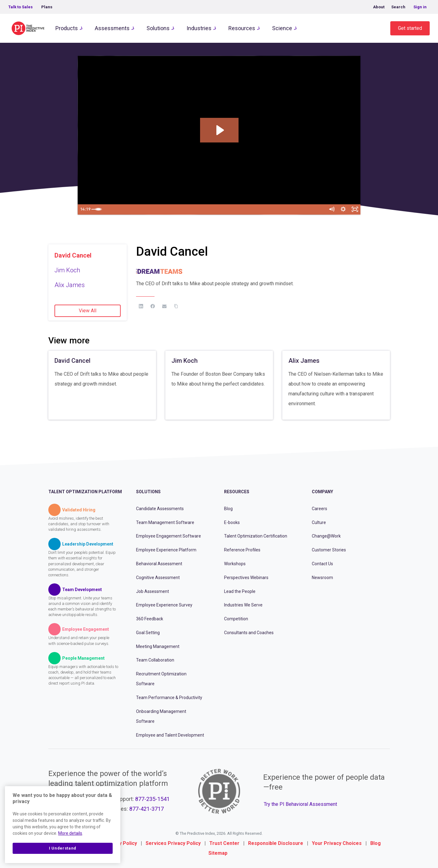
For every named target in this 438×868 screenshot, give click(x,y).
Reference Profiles (242, 550)
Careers (319, 509)
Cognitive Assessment (158, 578)
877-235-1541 (152, 799)
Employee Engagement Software (169, 536)
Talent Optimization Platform (85, 492)
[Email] (164, 306)
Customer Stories (329, 550)
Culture (319, 522)
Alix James (70, 285)
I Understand (63, 848)
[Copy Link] (176, 306)
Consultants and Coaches (249, 633)
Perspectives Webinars (246, 578)
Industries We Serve (243, 605)
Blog (228, 509)
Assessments (112, 28)
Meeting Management (158, 646)
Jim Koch (67, 270)
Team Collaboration (155, 660)
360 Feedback (150, 619)
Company (322, 492)
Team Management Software (165, 522)
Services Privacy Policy (173, 843)
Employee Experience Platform (166, 550)
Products (67, 28)
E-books (232, 522)
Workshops (235, 564)
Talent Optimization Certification (256, 536)
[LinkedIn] (141, 306)
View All (88, 311)
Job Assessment (153, 591)
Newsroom (322, 578)
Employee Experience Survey (164, 605)
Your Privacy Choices (337, 843)
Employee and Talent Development (170, 735)
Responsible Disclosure (276, 843)
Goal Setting (148, 633)
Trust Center (224, 843)
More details (70, 833)
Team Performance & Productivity (169, 698)
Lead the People (240, 591)
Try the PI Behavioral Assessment (300, 804)
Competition (236, 619)
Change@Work (326, 536)
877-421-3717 (147, 809)
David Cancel (73, 255)
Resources (242, 28)
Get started (410, 28)
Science (282, 28)
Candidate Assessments (160, 509)
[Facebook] (153, 306)
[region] (63, 825)
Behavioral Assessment (159, 564)
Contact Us (322, 564)
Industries (199, 28)
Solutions (158, 28)
